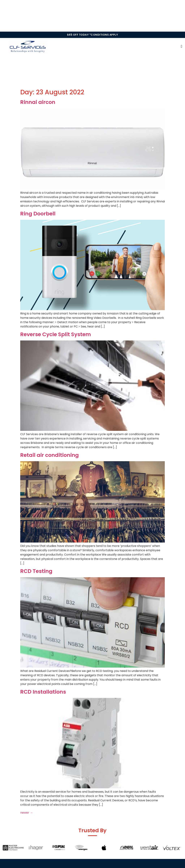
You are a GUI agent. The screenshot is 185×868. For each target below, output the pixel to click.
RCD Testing (36, 571)
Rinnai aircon (38, 102)
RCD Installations (43, 692)
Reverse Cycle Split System (56, 334)
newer (27, 813)
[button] (181, 47)
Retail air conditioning (50, 455)
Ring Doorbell (38, 214)
